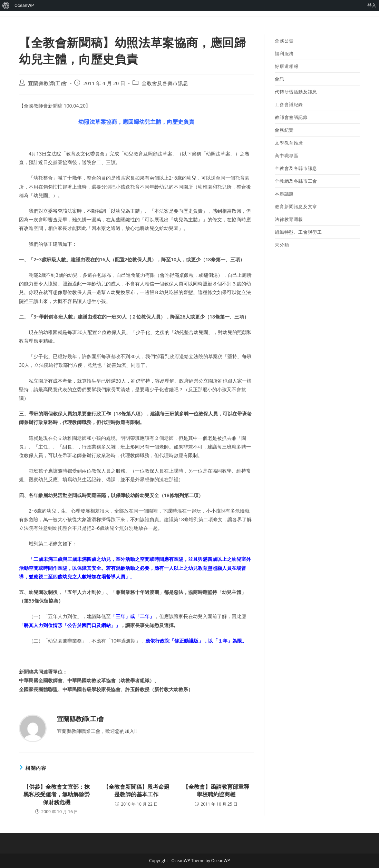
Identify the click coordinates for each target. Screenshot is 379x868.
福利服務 (284, 53)
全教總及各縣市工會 (296, 181)
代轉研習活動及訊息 (296, 92)
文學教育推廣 (289, 143)
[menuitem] (6, 6)
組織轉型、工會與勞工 (298, 232)
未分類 (282, 245)
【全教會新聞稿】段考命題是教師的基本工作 (136, 790)
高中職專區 (286, 155)
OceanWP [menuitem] (24, 5)
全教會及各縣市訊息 (165, 83)
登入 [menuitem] (372, 5)
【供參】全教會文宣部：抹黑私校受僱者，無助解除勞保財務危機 (57, 794)
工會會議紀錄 (289, 104)
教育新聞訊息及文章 (296, 206)
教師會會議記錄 (291, 117)
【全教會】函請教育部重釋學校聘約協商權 (216, 790)
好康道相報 (286, 66)
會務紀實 (284, 130)
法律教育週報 (289, 219)
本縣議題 (284, 194)
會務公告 (284, 41)
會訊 (279, 79)
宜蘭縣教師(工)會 (48, 83)
